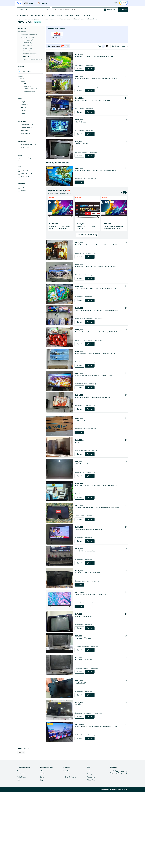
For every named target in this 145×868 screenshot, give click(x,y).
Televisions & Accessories (46, 45)
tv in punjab (18, 828)
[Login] (118, 3)
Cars (41, 16)
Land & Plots (83, 16)
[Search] (126, 10)
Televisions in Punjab (61, 45)
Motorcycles (48, 16)
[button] (55, 72)
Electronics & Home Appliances (28, 45)
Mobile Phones (32, 16)
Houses (57, 16)
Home (15, 45)
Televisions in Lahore (75, 45)
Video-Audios (65, 16)
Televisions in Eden (89, 45)
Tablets (74, 16)
